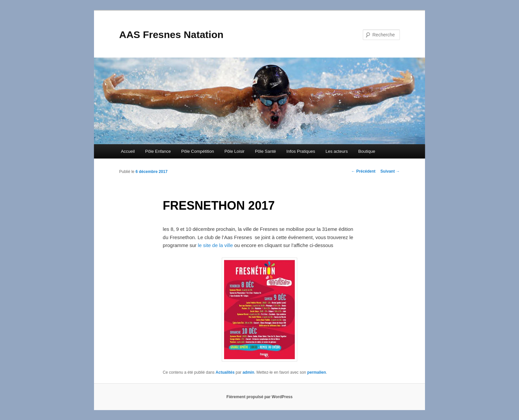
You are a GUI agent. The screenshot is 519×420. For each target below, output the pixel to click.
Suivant (390, 171)
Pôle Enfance (158, 151)
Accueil (128, 151)
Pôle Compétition (197, 151)
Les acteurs (336, 151)
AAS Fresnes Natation (171, 35)
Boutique (367, 151)
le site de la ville (215, 245)
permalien (317, 372)
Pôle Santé (265, 151)
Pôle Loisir (235, 151)
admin (248, 372)
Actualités (225, 372)
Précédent (363, 171)
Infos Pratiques (301, 151)
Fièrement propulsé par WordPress (259, 397)
